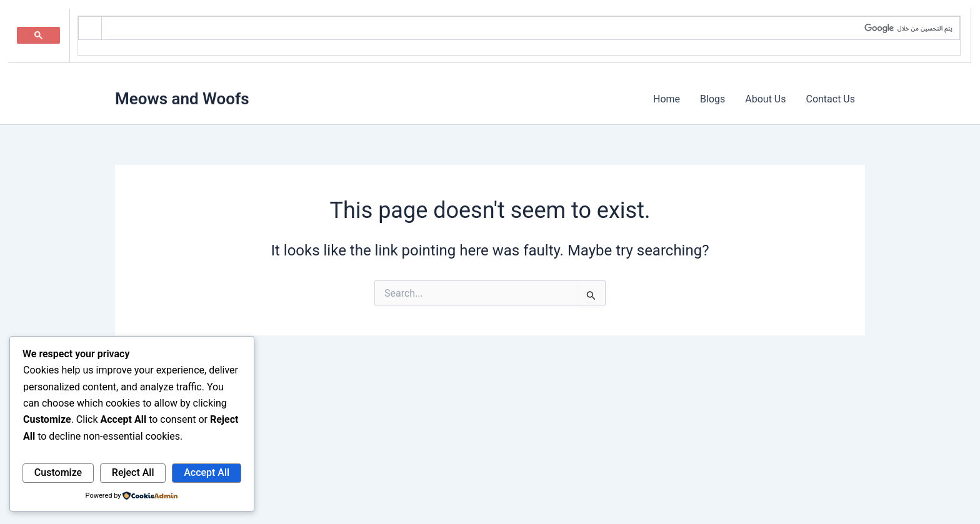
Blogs (712, 99)
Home (667, 99)
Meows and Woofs (182, 99)
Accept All (207, 472)
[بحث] (531, 28)
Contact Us (830, 99)
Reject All (133, 472)
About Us (765, 99)
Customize (58, 472)
